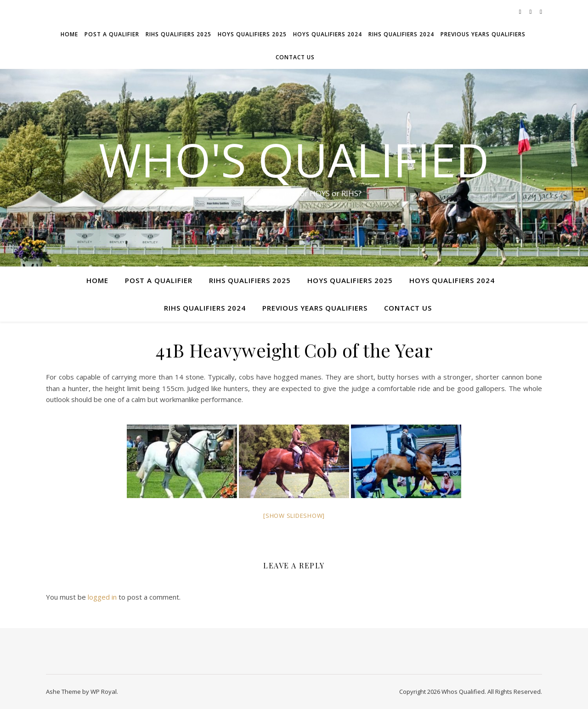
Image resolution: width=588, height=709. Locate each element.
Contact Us (295, 57)
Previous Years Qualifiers (483, 34)
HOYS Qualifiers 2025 (252, 34)
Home (69, 34)
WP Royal (104, 692)
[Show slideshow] (294, 516)
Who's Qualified (294, 159)
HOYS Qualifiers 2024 (328, 34)
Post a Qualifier (112, 34)
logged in (102, 597)
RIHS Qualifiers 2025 (178, 34)
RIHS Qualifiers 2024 (401, 34)
